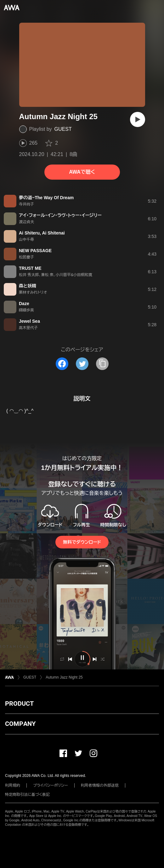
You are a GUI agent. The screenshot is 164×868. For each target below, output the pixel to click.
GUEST (63, 129)
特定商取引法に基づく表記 (27, 795)
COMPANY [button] (20, 724)
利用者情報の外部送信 (100, 785)
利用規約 (13, 785)
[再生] (138, 119)
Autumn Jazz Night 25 (64, 677)
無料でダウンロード (82, 542)
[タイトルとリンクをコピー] (102, 364)
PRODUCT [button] (19, 703)
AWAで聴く (82, 172)
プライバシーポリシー (51, 785)
